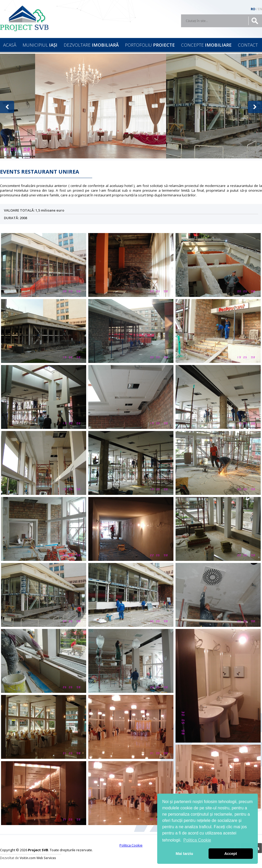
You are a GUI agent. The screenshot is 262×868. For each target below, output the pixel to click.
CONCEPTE (206, 45)
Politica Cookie (131, 845)
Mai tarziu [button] (184, 854)
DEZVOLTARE (91, 45)
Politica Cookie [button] (197, 840)
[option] (101, 106)
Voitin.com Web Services (38, 858)
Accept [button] (231, 854)
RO (253, 9)
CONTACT (248, 45)
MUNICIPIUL (40, 45)
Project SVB (26, 18)
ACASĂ (10, 45)
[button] (7, 107)
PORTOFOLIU (150, 45)
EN (260, 9)
